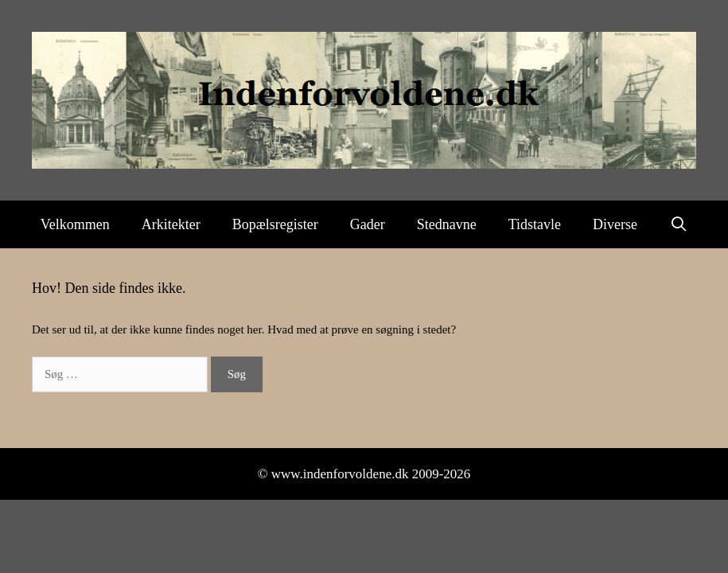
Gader (368, 224)
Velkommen (75, 224)
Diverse (615, 224)
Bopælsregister (275, 224)
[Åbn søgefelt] (678, 224)
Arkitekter (171, 224)
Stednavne (447, 224)
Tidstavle (535, 224)
